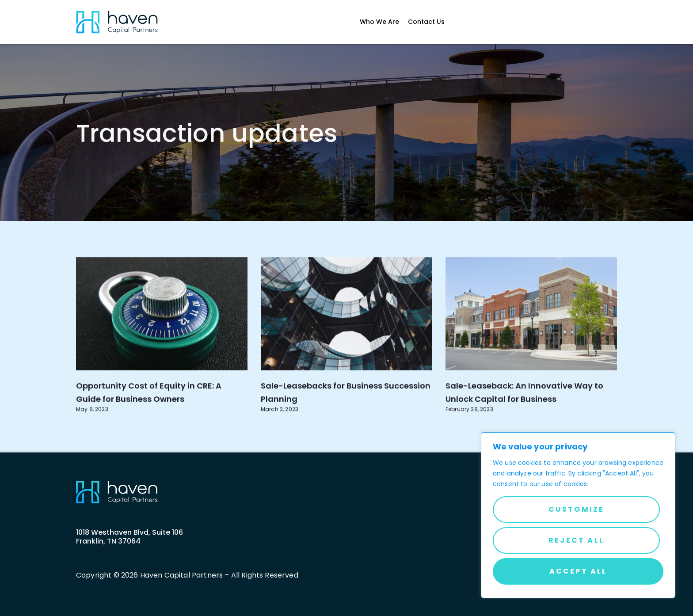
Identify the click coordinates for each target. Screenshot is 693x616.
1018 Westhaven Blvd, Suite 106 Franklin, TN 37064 (129, 536)
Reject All (576, 540)
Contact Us (426, 22)
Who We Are (379, 22)
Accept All (578, 571)
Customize (577, 509)
